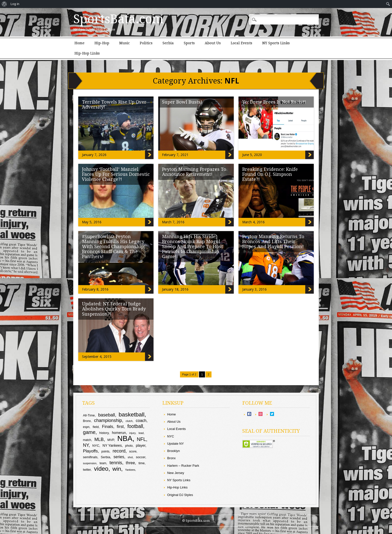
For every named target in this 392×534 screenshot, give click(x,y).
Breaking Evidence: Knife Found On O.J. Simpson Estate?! (270, 174)
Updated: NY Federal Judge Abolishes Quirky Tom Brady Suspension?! (114, 309)
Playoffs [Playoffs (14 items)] (90, 451)
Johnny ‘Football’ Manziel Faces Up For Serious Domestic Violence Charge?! (116, 174)
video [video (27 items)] (101, 469)
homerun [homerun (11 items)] (119, 433)
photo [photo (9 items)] (129, 446)
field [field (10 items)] (96, 427)
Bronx (171, 458)
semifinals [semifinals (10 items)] (90, 457)
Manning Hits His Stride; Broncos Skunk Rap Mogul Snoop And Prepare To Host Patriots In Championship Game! (192, 246)
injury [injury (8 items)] (132, 433)
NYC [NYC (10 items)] (96, 446)
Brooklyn (174, 451)
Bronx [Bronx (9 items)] (87, 421)
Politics (146, 43)
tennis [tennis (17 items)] (116, 463)
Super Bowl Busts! (182, 102)
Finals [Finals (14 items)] (108, 427)
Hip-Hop (102, 43)
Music (124, 43)
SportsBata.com (118, 19)
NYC (171, 436)
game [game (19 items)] (89, 432)
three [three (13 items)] (130, 463)
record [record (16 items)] (119, 451)
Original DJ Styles (180, 495)
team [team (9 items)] (103, 463)
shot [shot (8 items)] (130, 457)
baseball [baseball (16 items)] (106, 415)
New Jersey (176, 473)
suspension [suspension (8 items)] (90, 463)
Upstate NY (175, 444)
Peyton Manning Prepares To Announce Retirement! (194, 172)
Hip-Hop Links (87, 53)
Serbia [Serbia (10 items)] (105, 457)
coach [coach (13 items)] (141, 421)
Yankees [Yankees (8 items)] (130, 470)
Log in (15, 4)
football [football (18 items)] (135, 426)
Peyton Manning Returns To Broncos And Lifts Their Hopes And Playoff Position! (273, 241)
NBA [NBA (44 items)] (125, 438)
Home (79, 43)
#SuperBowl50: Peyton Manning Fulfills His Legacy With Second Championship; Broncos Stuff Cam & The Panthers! (113, 246)
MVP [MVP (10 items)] (111, 440)
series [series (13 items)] (119, 457)
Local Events (241, 43)
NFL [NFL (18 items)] (141, 439)
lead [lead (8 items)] (141, 433)
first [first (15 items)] (120, 426)
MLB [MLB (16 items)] (99, 439)
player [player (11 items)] (141, 445)
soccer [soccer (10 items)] (141, 457)
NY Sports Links (276, 43)
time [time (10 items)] (142, 463)
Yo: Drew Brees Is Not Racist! (274, 102)
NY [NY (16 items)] (86, 445)
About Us (213, 43)
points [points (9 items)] (105, 451)
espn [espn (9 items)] (86, 427)
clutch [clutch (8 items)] (129, 421)
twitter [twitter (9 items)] (87, 470)
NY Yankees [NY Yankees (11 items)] (112, 445)
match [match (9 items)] (87, 440)
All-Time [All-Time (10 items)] (89, 415)
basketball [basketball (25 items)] (132, 414)
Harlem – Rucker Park (183, 466)
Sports (189, 43)
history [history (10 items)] (104, 433)
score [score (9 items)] (133, 451)
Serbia (168, 43)
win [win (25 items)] (117, 469)
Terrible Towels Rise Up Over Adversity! (114, 104)
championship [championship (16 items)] (108, 420)
